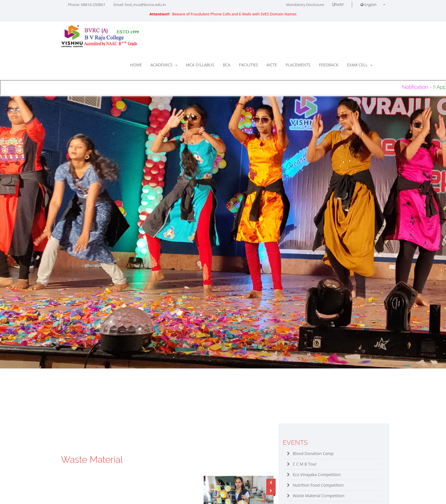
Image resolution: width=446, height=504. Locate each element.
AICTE (272, 65)
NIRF (338, 5)
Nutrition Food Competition (318, 485)
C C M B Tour (305, 464)
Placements (298, 65)
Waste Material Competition (319, 496)
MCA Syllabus (200, 65)
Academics (164, 65)
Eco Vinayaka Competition (317, 475)
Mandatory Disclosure (305, 5)
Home (136, 65)
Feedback (329, 65)
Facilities (248, 65)
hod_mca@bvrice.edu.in (145, 5)
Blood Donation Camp (313, 453)
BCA (227, 65)
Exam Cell (360, 65)
